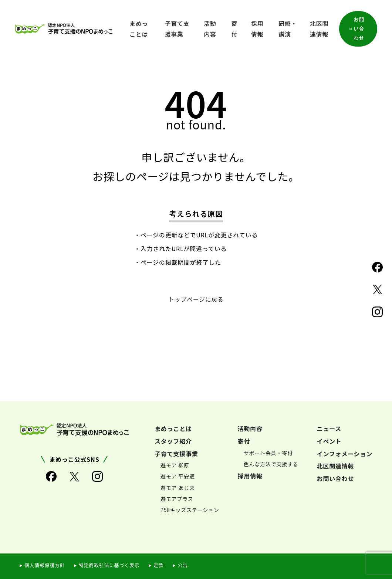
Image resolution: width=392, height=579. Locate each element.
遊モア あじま (178, 487)
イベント (329, 441)
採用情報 (257, 29)
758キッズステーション (190, 509)
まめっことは (139, 29)
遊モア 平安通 (178, 476)
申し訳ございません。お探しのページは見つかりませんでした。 (196, 167)
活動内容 (210, 29)
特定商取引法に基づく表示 (110, 565)
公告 (184, 565)
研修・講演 (288, 29)
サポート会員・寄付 (268, 453)
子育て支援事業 (177, 29)
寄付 (235, 29)
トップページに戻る (196, 299)
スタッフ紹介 (173, 441)
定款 (160, 565)
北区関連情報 (319, 29)
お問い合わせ (359, 28)
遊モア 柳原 (175, 465)
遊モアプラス (177, 498)
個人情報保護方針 (45, 565)
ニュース (329, 428)
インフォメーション (345, 453)
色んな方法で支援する (271, 464)
